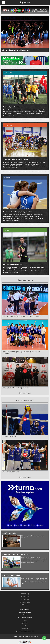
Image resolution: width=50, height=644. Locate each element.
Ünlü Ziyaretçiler (25, 609)
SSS (25, 626)
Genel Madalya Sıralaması (25, 618)
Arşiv (25, 620)
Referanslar (25, 628)
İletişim (25, 605)
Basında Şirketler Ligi (25, 612)
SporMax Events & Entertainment (25, 631)
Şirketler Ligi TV (25, 594)
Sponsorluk (25, 623)
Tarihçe (25, 615)
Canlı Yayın (25, 597)
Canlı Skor (25, 599)
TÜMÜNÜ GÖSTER (25, 393)
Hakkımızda (25, 602)
